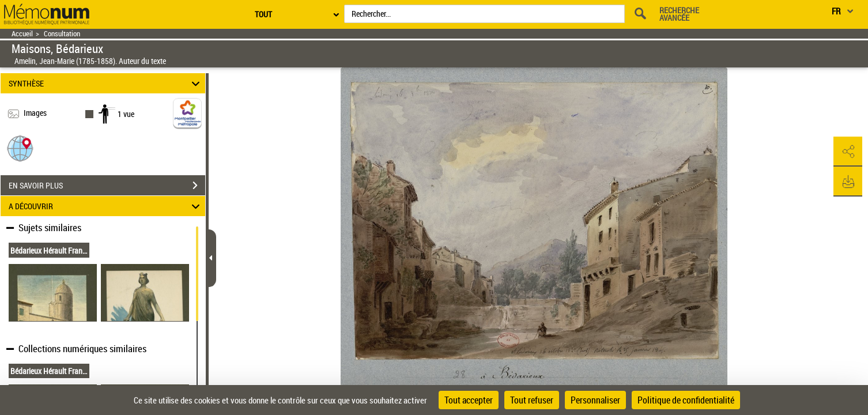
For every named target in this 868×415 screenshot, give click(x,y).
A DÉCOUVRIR (106, 206)
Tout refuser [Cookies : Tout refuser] (532, 400)
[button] (20, 148)
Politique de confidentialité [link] (686, 400)
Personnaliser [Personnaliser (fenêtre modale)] (595, 400)
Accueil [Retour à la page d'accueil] (22, 34)
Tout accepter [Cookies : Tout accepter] (469, 400)
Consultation (62, 34)
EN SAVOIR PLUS (107, 186)
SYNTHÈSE (106, 83)
